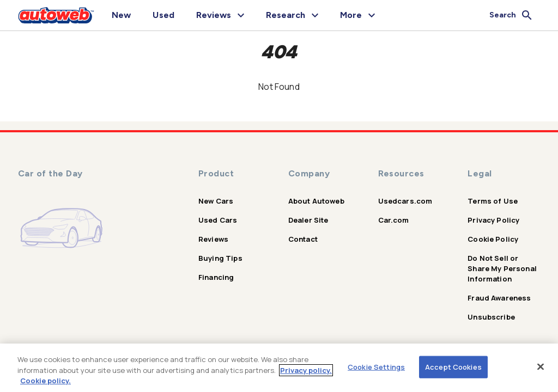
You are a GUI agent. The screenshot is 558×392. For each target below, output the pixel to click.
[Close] (541, 366)
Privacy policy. (306, 370)
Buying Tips (220, 258)
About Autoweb (316, 201)
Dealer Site (308, 220)
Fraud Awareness (499, 298)
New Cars (216, 201)
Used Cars (218, 220)
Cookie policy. (46, 381)
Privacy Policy (493, 220)
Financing (216, 277)
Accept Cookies (453, 366)
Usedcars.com (405, 201)
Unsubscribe (491, 317)
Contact (303, 239)
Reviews (213, 239)
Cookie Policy (493, 239)
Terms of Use (493, 201)
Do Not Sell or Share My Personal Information (502, 268)
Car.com (394, 220)
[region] (279, 368)
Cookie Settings (376, 366)
